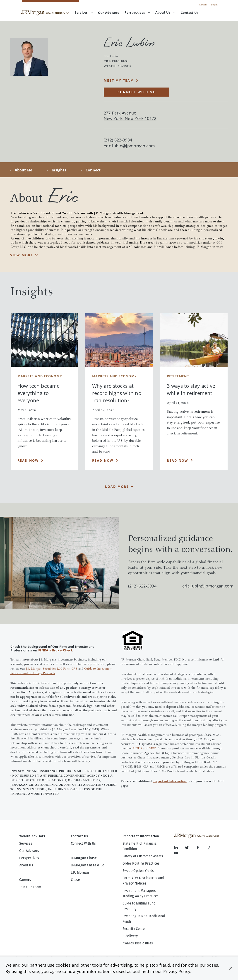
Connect (93, 170)
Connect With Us (83, 843)
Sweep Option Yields (138, 871)
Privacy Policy (177, 971)
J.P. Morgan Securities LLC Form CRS (52, 669)
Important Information (170, 781)
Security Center (134, 929)
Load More (117, 486)
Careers (203, 5)
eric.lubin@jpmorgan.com (129, 146)
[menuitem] (109, 13)
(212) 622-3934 (142, 586)
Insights (59, 170)
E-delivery (130, 936)
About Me (23, 170)
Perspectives (137, 12)
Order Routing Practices (141, 863)
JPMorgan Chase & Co (88, 865)
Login (214, 5)
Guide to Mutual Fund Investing (139, 906)
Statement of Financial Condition (140, 846)
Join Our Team (30, 887)
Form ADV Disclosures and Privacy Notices (143, 881)
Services (84, 12)
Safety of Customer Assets (143, 856)
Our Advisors (29, 851)
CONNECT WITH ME (137, 92)
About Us (165, 12)
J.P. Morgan (80, 873)
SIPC (152, 749)
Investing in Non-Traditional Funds (144, 919)
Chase (76, 880)
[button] (231, 968)
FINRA (137, 749)
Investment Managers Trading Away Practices (141, 893)
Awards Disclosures (138, 943)
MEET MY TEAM (119, 80)
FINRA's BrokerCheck (56, 650)
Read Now (28, 460)
